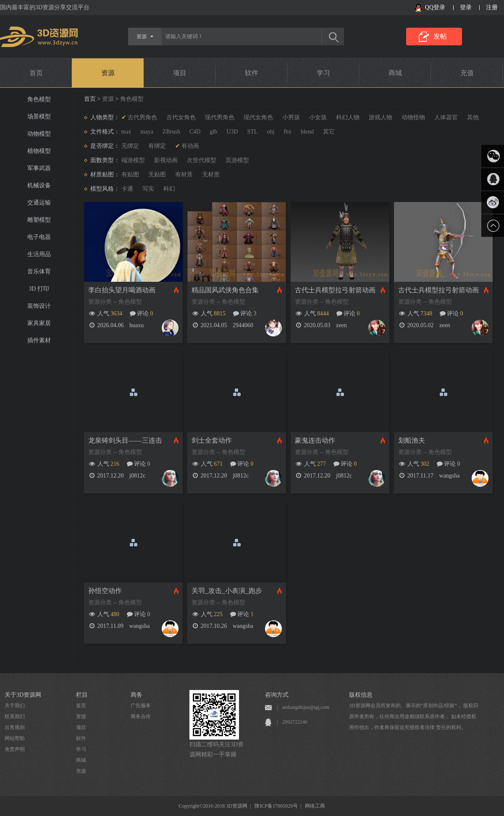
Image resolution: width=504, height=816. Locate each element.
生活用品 (39, 254)
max (126, 132)
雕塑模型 (39, 220)
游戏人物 (381, 117)
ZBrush (171, 132)
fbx (287, 132)
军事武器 (39, 168)
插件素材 (39, 340)
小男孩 (291, 117)
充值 (467, 73)
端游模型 (133, 160)
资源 (108, 73)
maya (147, 132)
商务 (136, 695)
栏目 (82, 695)
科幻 (169, 189)
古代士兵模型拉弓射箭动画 (335, 290)
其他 (473, 117)
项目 (180, 73)
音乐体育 (39, 272)
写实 (148, 189)
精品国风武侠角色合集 (225, 290)
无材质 (211, 174)
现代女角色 (258, 117)
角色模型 (39, 99)
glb (213, 132)
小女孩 (318, 117)
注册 (492, 7)
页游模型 (237, 160)
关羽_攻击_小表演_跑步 (227, 591)
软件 (252, 73)
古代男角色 (142, 117)
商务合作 (141, 716)
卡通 (127, 189)
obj (270, 132)
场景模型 (39, 117)
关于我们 (15, 706)
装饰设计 (39, 306)
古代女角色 (181, 117)
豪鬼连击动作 (315, 440)
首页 (36, 73)
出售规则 (15, 727)
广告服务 (141, 706)
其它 (329, 132)
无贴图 (157, 174)
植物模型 (39, 151)
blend (307, 132)
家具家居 (39, 323)
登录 (466, 7)
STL (253, 132)
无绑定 (130, 146)
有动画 (190, 146)
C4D (195, 132)
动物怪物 (413, 117)
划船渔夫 (412, 440)
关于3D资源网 (23, 695)
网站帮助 (15, 738)
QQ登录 (435, 7)
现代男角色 (220, 117)
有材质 (184, 174)
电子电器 (39, 237)
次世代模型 (202, 160)
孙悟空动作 (105, 591)
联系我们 (15, 716)
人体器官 (446, 117)
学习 (323, 73)
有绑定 (157, 146)
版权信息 (361, 695)
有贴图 (130, 174)
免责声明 (15, 749)
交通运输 (39, 203)
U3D (232, 132)
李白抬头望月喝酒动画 (122, 290)
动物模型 (39, 134)
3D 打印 (39, 289)
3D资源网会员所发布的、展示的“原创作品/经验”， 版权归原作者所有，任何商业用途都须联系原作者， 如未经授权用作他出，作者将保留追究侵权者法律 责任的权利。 (414, 716)
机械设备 (39, 185)
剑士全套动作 (212, 440)
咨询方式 (277, 695)
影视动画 (166, 160)
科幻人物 (348, 117)
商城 (395, 73)
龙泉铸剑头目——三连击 (125, 440)
